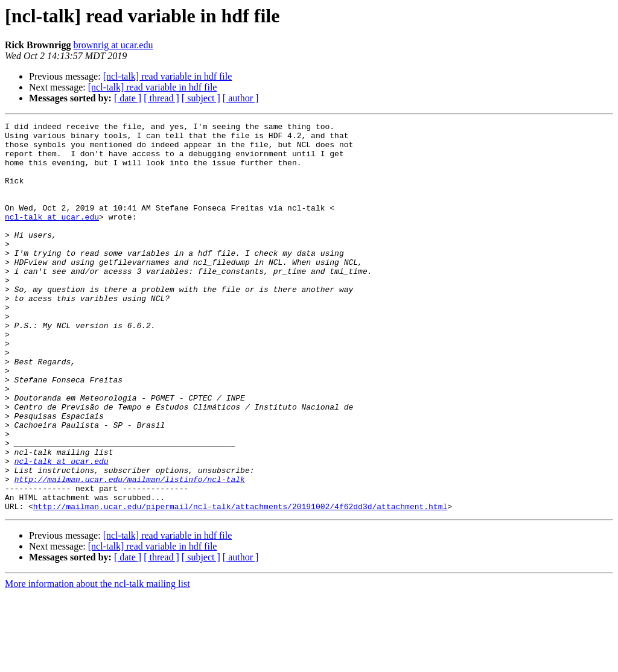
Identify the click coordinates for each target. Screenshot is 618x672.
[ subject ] (201, 98)
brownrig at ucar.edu (113, 45)
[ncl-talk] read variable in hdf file (168, 76)
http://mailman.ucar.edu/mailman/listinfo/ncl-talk (130, 551)
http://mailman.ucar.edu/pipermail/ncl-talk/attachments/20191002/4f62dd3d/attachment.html (240, 584)
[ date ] (128, 98)
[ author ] (241, 98)
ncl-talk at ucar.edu (52, 236)
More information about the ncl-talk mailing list (97, 661)
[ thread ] (161, 98)
